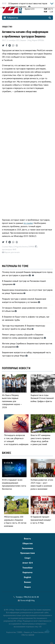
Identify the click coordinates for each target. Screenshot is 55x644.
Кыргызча (28, 572)
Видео (28, 587)
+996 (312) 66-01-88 (31, 597)
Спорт (28, 558)
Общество (7, 27)
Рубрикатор (11, 18)
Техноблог (28, 568)
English (28, 577)
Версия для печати (11, 252)
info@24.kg (30, 601)
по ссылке (28, 223)
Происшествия (28, 553)
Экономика (28, 548)
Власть (28, 538)
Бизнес (28, 582)
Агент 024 (28, 563)
